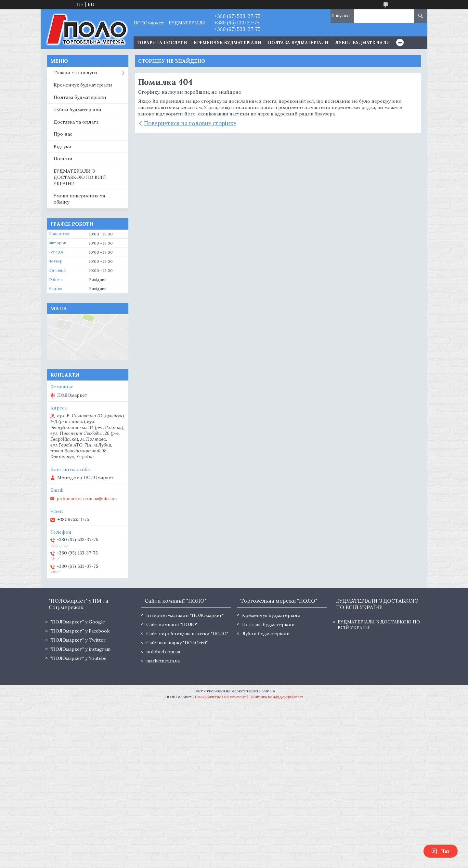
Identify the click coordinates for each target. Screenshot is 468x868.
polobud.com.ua (163, 652)
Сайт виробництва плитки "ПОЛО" (187, 634)
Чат (441, 851)
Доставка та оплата (76, 122)
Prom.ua (267, 691)
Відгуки (63, 146)
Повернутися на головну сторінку (190, 123)
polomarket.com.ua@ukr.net (87, 499)
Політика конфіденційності (276, 697)
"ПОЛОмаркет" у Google (78, 622)
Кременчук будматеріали (227, 43)
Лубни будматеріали (362, 43)
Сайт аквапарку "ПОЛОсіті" (177, 643)
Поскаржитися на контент (221, 697)
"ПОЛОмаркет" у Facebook (80, 631)
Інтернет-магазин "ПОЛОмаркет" (185, 615)
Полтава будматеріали (298, 43)
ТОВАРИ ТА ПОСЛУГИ (162, 43)
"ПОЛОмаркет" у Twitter (78, 640)
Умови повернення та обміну (79, 199)
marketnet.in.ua (163, 661)
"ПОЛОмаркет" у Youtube (78, 658)
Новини (63, 159)
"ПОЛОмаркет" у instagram (80, 649)
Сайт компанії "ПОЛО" (172, 624)
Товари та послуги (75, 73)
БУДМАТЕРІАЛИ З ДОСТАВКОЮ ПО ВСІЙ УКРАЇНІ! (80, 177)
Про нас (63, 134)
